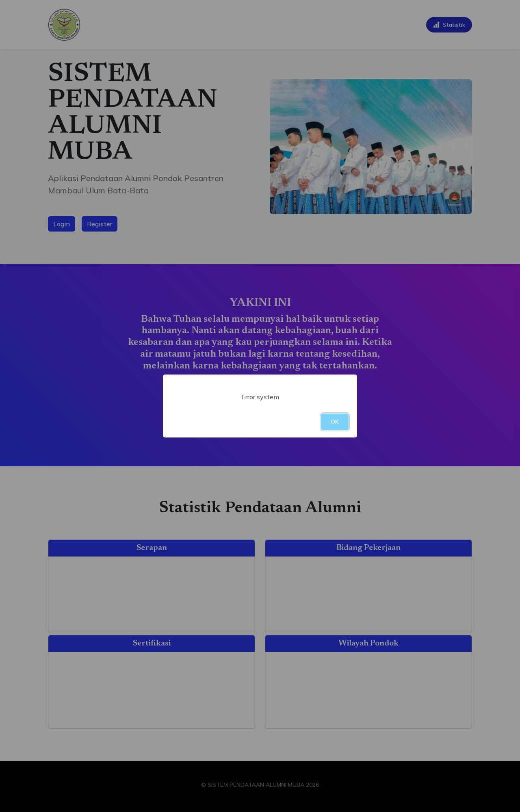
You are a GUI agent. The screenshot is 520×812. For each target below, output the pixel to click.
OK (335, 422)
